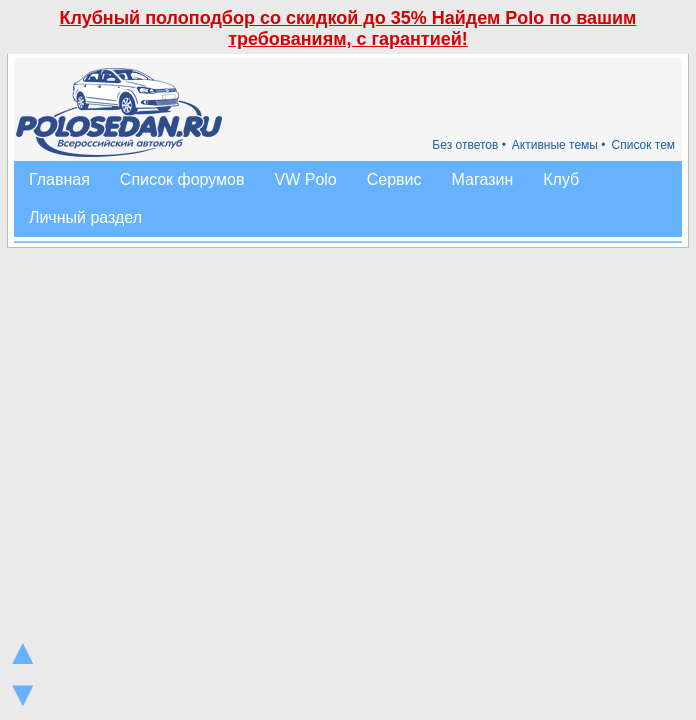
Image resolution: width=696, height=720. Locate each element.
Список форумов (182, 179)
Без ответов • (469, 145)
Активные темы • (559, 145)
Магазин (483, 179)
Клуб (561, 179)
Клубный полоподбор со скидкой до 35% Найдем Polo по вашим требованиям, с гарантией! (348, 28)
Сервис (394, 179)
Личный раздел (85, 217)
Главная (59, 179)
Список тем (644, 145)
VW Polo (306, 179)
